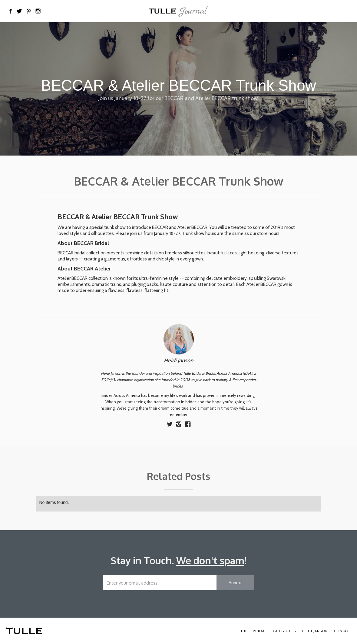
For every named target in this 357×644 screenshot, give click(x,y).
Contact (342, 631)
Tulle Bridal (254, 631)
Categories (284, 631)
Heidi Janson (178, 361)
